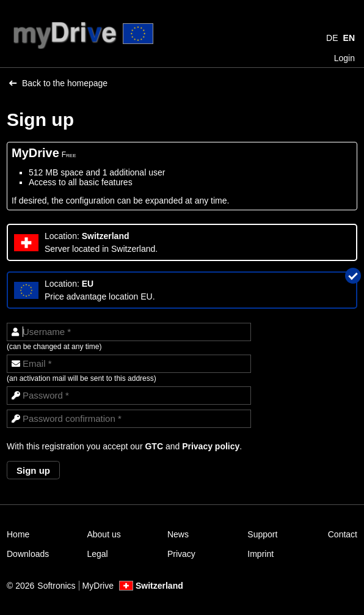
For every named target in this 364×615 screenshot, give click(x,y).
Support (262, 534)
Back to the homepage (58, 83)
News (178, 534)
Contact (343, 534)
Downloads (28, 554)
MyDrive (98, 586)
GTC (154, 446)
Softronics (56, 586)
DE (332, 38)
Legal (97, 554)
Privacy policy (211, 446)
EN (349, 38)
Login (344, 58)
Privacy (181, 554)
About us (104, 534)
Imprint (260, 554)
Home (18, 534)
